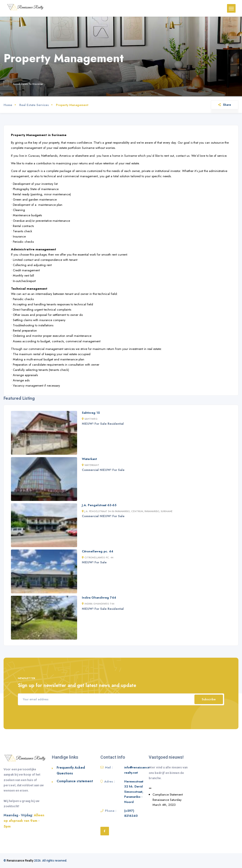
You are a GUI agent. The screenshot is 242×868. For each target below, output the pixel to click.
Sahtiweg (90, 419)
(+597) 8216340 (131, 813)
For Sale (101, 424)
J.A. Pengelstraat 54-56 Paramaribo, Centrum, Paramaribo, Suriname (127, 511)
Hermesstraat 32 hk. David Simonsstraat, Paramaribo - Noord (134, 792)
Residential (116, 424)
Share (225, 105)
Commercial (90, 470)
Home (8, 105)
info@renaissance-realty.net (137, 770)
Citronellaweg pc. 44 (98, 551)
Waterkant (89, 459)
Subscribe (209, 699)
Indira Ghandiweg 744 (99, 598)
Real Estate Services (34, 105)
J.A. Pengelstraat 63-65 (99, 505)
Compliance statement (75, 781)
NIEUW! (88, 424)
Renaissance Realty (20, 861)
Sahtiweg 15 (91, 413)
